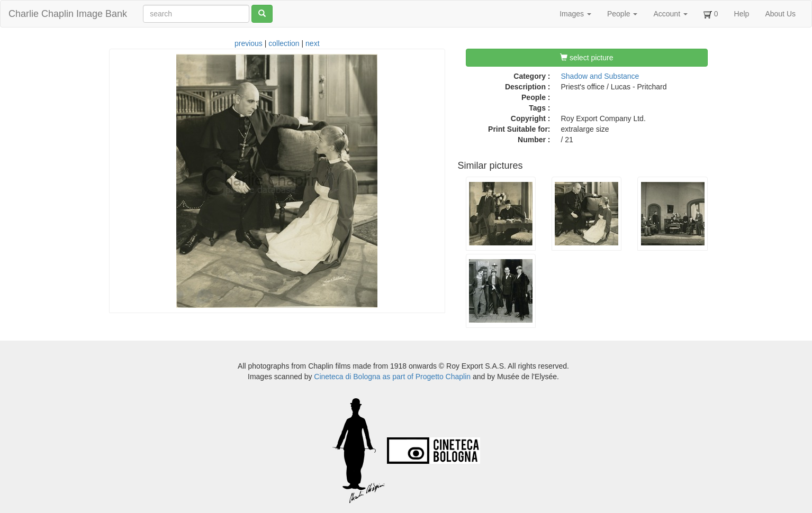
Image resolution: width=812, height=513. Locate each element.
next (312, 43)
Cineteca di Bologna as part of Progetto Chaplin (392, 377)
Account (670, 14)
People (622, 14)
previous (249, 43)
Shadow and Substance (600, 76)
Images (575, 14)
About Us (780, 14)
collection (284, 43)
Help (742, 14)
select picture (587, 58)
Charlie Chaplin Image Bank (68, 14)
